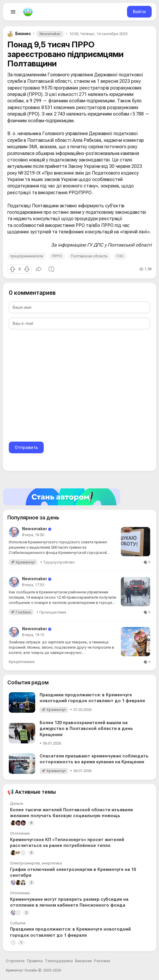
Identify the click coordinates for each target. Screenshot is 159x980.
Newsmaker (50, 34)
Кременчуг (26, 562)
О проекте (15, 961)
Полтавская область (89, 256)
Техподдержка (59, 961)
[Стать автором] (79, 497)
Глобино (24, 612)
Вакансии (83, 961)
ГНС (120, 256)
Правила (35, 961)
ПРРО (57, 256)
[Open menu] (13, 12)
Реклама (102, 961)
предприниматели (27, 256)
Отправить (26, 447)
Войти (139, 12)
